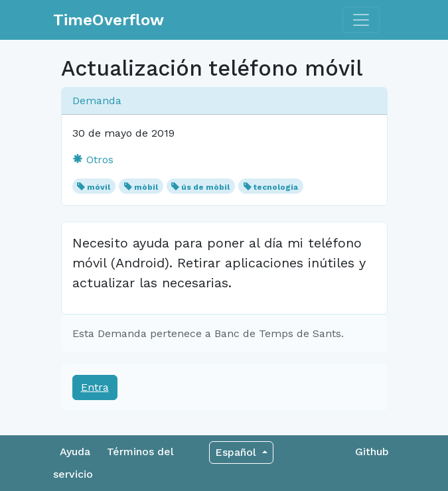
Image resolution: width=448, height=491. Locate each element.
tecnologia (276, 187)
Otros (93, 160)
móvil (99, 187)
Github (372, 452)
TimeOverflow (109, 20)
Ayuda (75, 452)
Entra (95, 387)
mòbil (146, 187)
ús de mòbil (205, 187)
